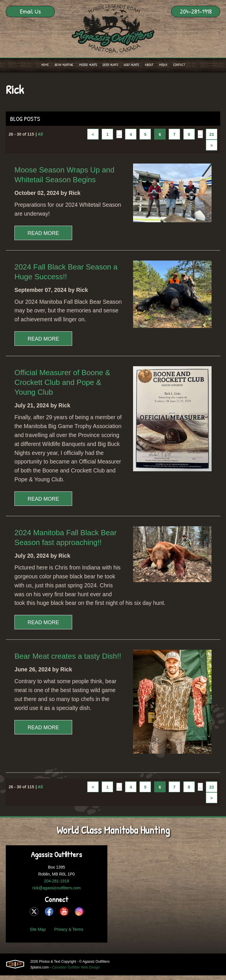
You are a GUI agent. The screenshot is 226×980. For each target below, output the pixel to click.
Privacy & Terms (69, 946)
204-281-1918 (196, 11)
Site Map (38, 946)
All (40, 135)
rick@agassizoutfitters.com (56, 904)
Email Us (30, 11)
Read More (43, 234)
